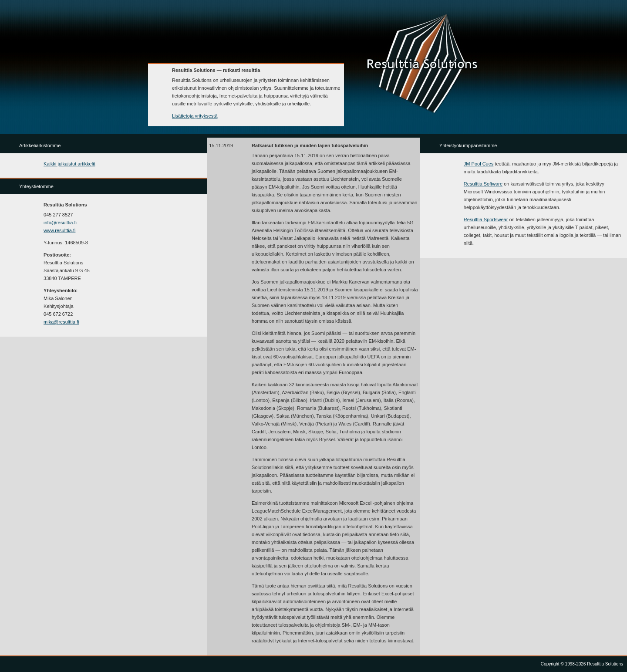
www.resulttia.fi (59, 230)
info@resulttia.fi (60, 223)
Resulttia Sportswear (486, 219)
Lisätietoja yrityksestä (195, 116)
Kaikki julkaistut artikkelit (69, 164)
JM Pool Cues (479, 164)
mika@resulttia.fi (61, 322)
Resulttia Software (483, 184)
